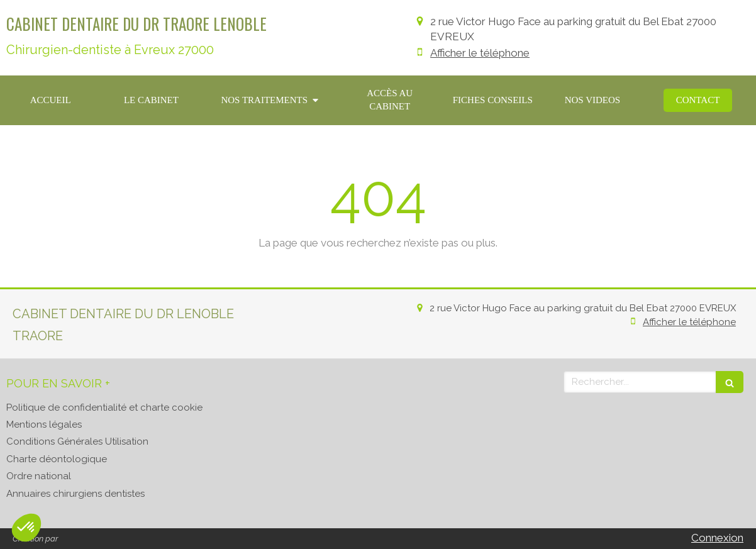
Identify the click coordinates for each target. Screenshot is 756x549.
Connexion (717, 538)
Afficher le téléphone (480, 53)
